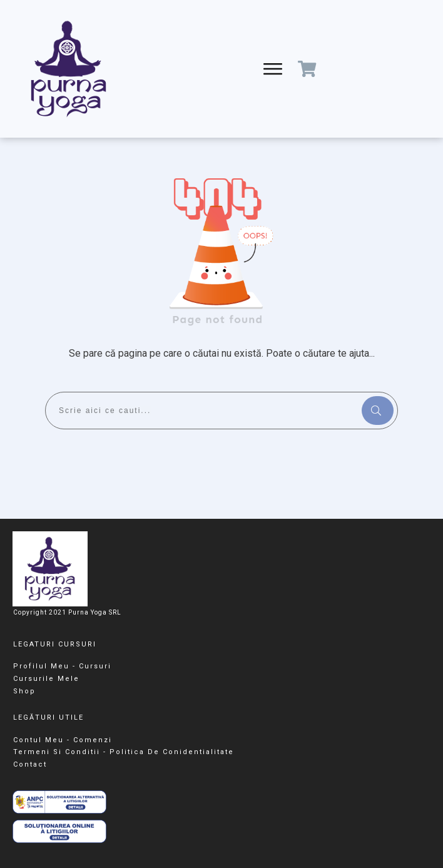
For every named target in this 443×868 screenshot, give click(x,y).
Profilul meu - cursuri (62, 666)
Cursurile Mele (46, 679)
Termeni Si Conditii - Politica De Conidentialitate (124, 752)
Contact (30, 764)
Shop (24, 691)
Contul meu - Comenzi (63, 740)
